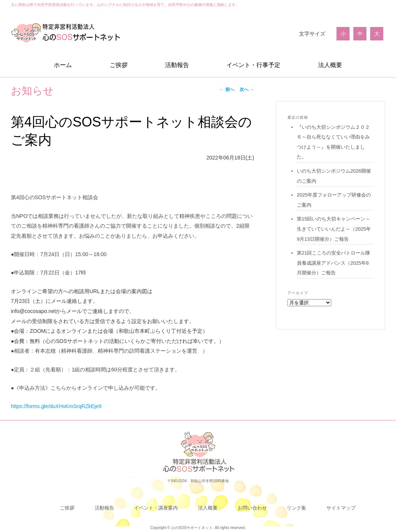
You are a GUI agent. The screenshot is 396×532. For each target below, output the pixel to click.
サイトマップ (341, 508)
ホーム (63, 65)
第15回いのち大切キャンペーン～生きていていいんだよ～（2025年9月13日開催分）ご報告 (334, 229)
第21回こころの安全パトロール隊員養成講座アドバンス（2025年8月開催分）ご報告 (333, 263)
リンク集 (296, 508)
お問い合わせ (252, 508)
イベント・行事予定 (253, 65)
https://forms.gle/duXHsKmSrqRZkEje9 (56, 406)
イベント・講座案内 (156, 508)
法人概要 (330, 65)
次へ (247, 89)
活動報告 (177, 65)
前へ (227, 89)
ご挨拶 (119, 65)
